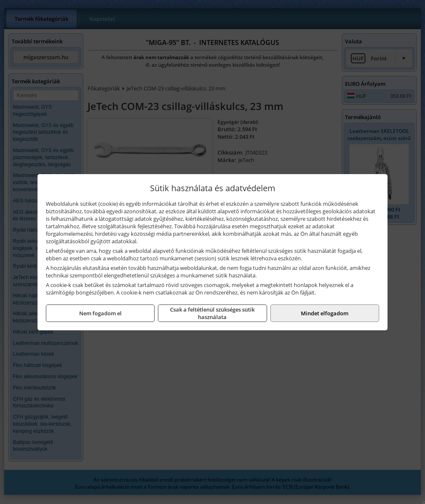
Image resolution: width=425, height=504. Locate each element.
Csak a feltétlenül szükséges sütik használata (212, 313)
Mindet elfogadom (325, 313)
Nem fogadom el (100, 313)
